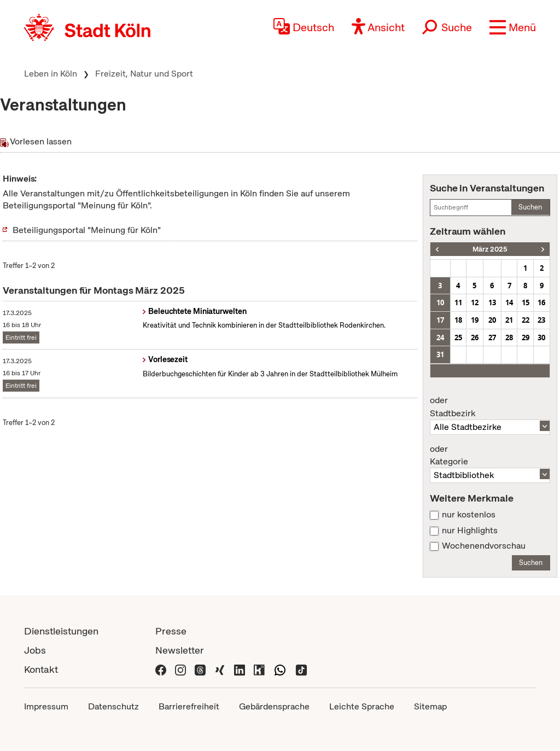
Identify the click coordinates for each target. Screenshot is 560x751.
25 (458, 337)
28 (509, 337)
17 (440, 320)
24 (440, 337)
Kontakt (41, 669)
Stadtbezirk (490, 407)
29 (526, 337)
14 (509, 302)
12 (475, 302)
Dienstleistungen (61, 631)
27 (492, 337)
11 (458, 302)
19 (475, 320)
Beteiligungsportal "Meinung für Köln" (87, 230)
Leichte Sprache (362, 706)
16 (541, 302)
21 (509, 320)
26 (475, 337)
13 (492, 302)
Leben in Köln (51, 74)
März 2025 (490, 249)
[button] (513, 27)
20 (492, 320)
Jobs (35, 650)
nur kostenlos (469, 515)
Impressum (46, 706)
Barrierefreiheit (189, 706)
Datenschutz (113, 706)
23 (541, 320)
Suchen (530, 207)
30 (541, 337)
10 (440, 302)
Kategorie (490, 456)
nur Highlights (470, 531)
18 (458, 320)
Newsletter (180, 650)
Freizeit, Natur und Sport (144, 74)
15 (526, 302)
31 (440, 354)
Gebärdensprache (274, 706)
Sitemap (430, 706)
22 (526, 320)
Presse (171, 631)
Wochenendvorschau (484, 546)
